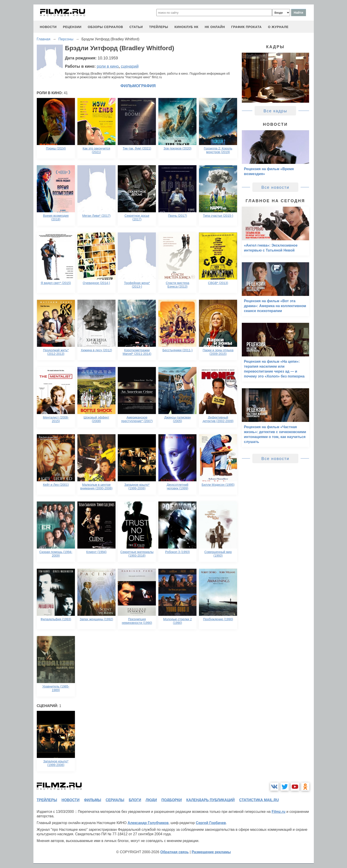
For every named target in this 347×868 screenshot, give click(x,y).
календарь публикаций (211, 800)
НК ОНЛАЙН (215, 27)
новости (48, 27)
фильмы (92, 800)
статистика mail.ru (259, 800)
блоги (135, 800)
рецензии (72, 27)
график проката (247, 27)
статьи (136, 27)
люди (151, 800)
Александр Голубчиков (148, 823)
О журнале (278, 27)
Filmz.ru (278, 812)
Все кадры (275, 111)
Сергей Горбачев (211, 823)
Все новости (275, 187)
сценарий (130, 66)
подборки (172, 800)
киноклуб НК (187, 27)
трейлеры (159, 27)
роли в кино (108, 66)
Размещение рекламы (211, 852)
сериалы (115, 800)
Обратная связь (175, 852)
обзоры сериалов (105, 27)
